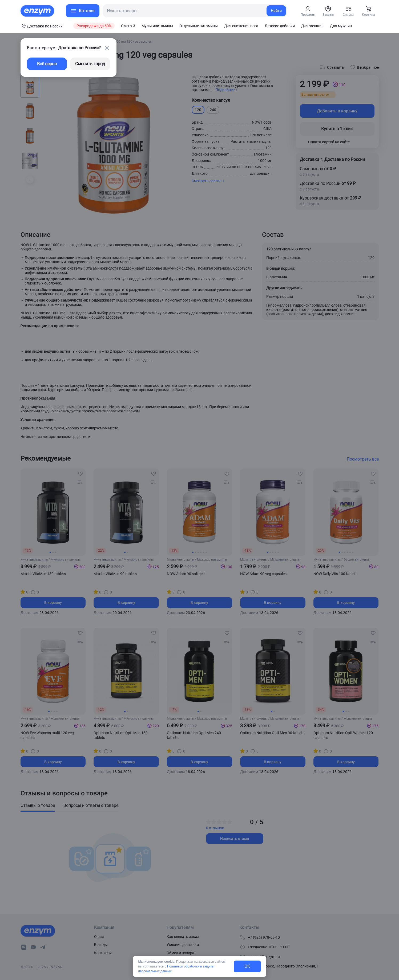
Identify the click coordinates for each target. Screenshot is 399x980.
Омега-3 (128, 26)
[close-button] (107, 48)
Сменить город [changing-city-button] (90, 64)
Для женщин (312, 26)
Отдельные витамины (199, 26)
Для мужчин (341, 26)
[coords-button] (42, 26)
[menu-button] (83, 11)
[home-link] (38, 11)
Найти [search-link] (276, 11)
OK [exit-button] (247, 966)
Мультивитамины (157, 26)
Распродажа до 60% (94, 26)
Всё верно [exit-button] (47, 64)
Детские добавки (280, 26)
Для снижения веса (241, 26)
